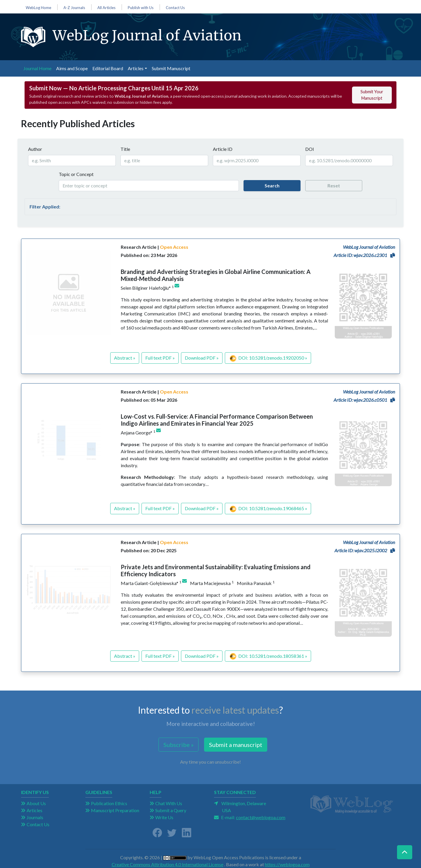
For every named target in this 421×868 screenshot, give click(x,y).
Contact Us (175, 8)
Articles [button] (136, 68)
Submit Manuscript (171, 68)
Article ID (223, 149)
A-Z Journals (74, 8)
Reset (334, 185)
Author (35, 149)
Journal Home (39, 68)
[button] (393, 255)
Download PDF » (202, 358)
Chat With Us (169, 803)
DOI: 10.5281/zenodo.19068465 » (269, 509)
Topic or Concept (76, 174)
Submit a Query (171, 810)
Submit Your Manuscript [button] (372, 95)
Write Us (164, 817)
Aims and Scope (72, 68)
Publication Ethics (109, 803)
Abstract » (125, 358)
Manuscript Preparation (115, 810)
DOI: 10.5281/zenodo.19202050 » (269, 358)
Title (125, 149)
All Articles (106, 8)
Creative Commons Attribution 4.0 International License (168, 864)
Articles (34, 810)
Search (272, 185)
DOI (310, 149)
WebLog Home (38, 8)
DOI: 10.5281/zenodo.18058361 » (269, 656)
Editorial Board (108, 68)
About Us (36, 803)
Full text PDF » (160, 358)
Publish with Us (141, 8)
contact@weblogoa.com (261, 817)
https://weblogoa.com (287, 864)
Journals (35, 817)
